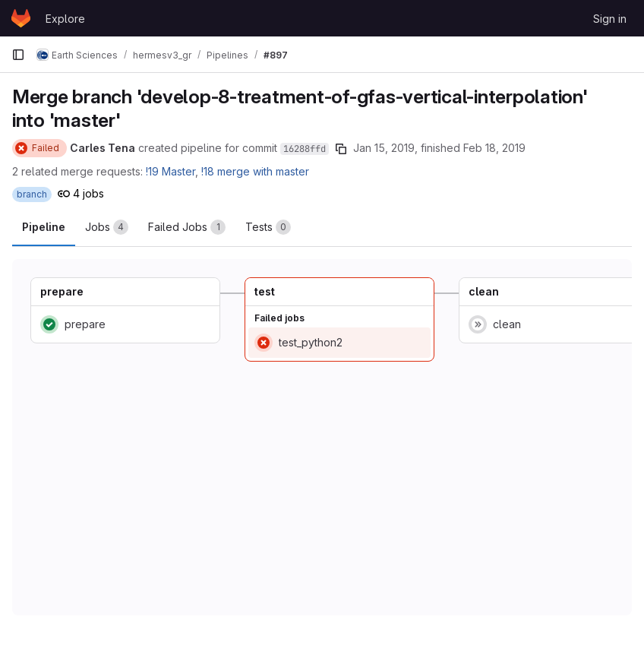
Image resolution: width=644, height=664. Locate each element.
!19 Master (170, 171)
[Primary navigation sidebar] (18, 55)
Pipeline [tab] (44, 227)
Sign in (610, 19)
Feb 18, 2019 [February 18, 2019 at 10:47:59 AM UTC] (494, 148)
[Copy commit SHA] (341, 149)
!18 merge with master (255, 171)
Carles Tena (103, 148)
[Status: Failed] (39, 148)
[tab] (107, 227)
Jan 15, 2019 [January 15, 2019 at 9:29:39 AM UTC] (384, 148)
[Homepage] (21, 18)
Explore (65, 19)
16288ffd (305, 149)
